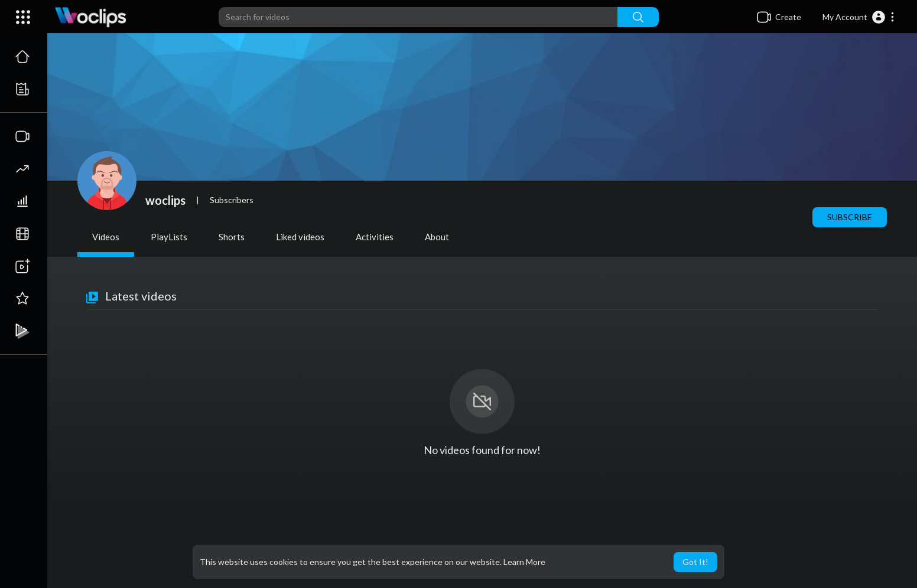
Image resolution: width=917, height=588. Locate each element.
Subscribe (850, 217)
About (437, 237)
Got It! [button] (695, 562)
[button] (859, 17)
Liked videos (300, 237)
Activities (375, 237)
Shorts (232, 237)
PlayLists (169, 237)
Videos (106, 237)
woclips (165, 200)
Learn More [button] (524, 562)
